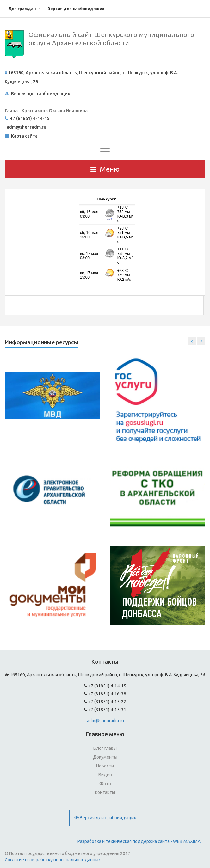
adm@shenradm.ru (105, 721)
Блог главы (105, 748)
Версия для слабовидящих (76, 9)
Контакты (105, 792)
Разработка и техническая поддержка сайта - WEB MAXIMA (139, 841)
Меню (105, 169)
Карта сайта (24, 136)
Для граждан (22, 9)
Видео (105, 775)
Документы (105, 757)
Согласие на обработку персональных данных (53, 860)
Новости (105, 766)
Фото (105, 784)
